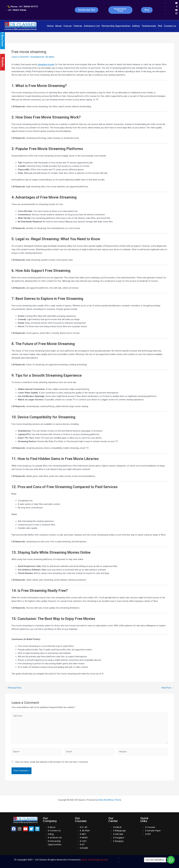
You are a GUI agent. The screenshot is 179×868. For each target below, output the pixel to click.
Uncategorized (37, 57)
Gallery (136, 26)
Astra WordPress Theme (110, 800)
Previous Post (13, 688)
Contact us (170, 26)
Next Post (168, 688)
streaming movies (46, 64)
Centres (78, 26)
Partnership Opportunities (116, 26)
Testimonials (149, 26)
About (59, 26)
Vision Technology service (95, 860)
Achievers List (92, 26)
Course (68, 26)
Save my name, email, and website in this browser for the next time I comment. (52, 762)
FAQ (160, 26)
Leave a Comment (20, 57)
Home (50, 26)
